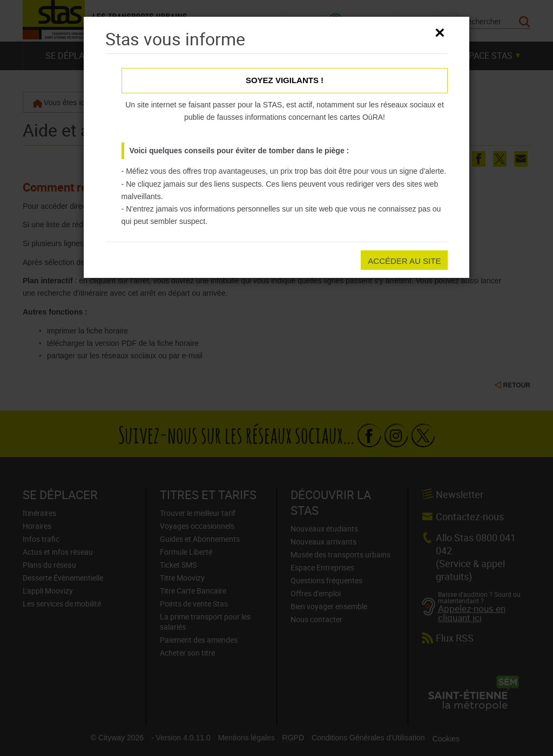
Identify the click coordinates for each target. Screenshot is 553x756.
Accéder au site (404, 261)
